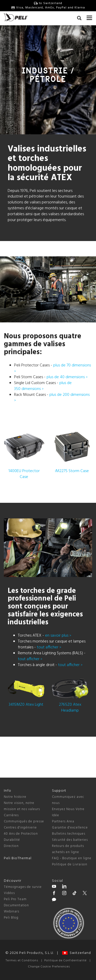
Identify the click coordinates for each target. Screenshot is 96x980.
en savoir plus (58, 636)
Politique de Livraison (70, 864)
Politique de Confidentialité (65, 961)
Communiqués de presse (24, 821)
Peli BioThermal (18, 858)
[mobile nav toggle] (89, 17)
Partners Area (63, 821)
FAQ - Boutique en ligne (72, 858)
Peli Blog (11, 918)
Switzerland (77, 953)
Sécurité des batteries (70, 840)
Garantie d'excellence (70, 828)
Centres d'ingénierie (20, 828)
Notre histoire (15, 797)
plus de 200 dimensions (52, 398)
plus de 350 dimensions (43, 386)
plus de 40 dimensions (67, 377)
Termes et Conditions (22, 961)
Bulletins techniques (69, 834)
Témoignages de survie (23, 887)
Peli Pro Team (15, 899)
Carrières (11, 815)
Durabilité (12, 840)
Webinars (12, 912)
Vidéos (9, 893)
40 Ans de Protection (21, 834)
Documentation (16, 905)
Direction (11, 846)
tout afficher (49, 647)
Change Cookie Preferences (49, 967)
